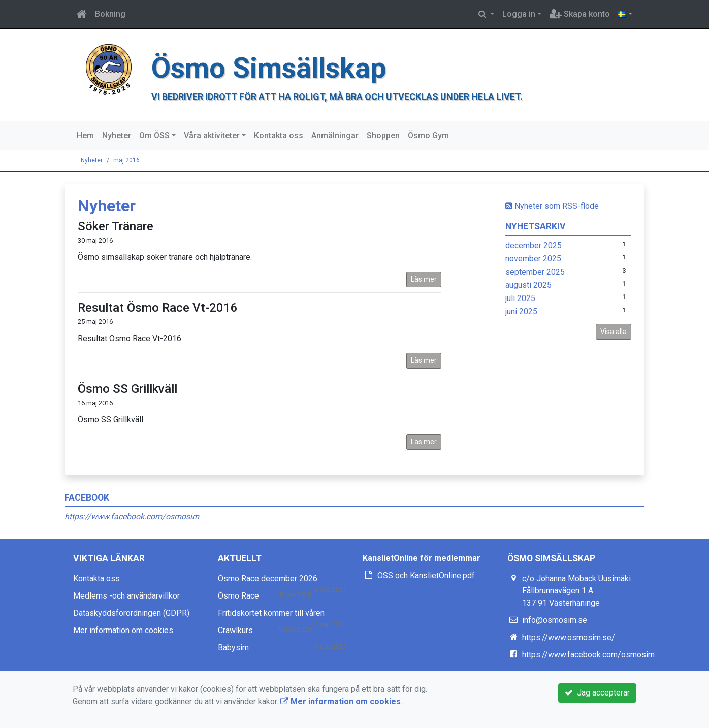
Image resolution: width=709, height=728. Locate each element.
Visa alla (614, 332)
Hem (85, 135)
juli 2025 (520, 298)
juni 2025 (521, 311)
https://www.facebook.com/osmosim (132, 517)
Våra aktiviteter (212, 135)
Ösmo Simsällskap (269, 68)
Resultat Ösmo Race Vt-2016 (158, 308)
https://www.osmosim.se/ (569, 637)
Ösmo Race (238, 596)
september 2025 (535, 272)
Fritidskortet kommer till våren (271, 613)
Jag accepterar (597, 693)
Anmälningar (335, 135)
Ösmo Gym (428, 135)
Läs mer (424, 279)
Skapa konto (580, 14)
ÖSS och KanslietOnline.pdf (426, 575)
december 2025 (534, 245)
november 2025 (533, 259)
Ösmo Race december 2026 (268, 578)
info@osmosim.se (555, 620)
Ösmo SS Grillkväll (127, 389)
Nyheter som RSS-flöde (552, 206)
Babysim (233, 648)
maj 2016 (126, 160)
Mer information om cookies (123, 630)
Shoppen (383, 135)
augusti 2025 (528, 285)
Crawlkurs (235, 630)
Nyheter (117, 135)
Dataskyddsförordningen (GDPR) (131, 613)
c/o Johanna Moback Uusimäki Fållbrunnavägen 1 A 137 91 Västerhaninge (576, 591)
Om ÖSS (154, 135)
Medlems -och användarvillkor (126, 596)
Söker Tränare (116, 226)
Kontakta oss (279, 135)
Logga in (519, 14)
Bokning (110, 14)
